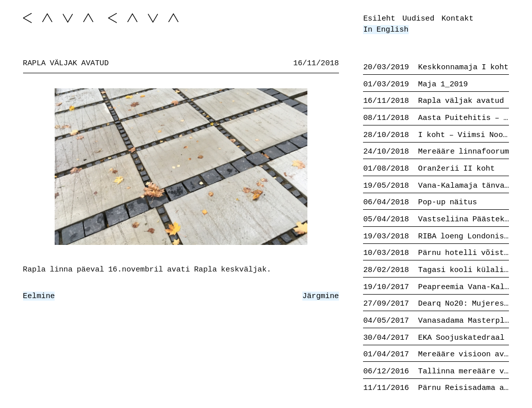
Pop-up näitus (420, 202)
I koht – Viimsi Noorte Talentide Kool (436, 135)
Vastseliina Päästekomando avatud (436, 219)
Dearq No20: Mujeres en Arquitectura (436, 304)
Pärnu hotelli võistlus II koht (436, 253)
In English (386, 30)
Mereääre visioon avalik (436, 354)
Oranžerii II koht (429, 169)
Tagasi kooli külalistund (436, 270)
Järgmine (321, 296)
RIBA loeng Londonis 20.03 (436, 236)
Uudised (418, 19)
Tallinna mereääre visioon (436, 371)
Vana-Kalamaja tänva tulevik (436, 186)
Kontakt (458, 19)
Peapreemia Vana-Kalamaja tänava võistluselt (436, 287)
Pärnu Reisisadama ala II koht (436, 388)
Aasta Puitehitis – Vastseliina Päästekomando (436, 118)
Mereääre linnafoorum (436, 152)
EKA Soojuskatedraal (434, 338)
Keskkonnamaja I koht (436, 67)
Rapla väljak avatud (433, 101)
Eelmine (39, 296)
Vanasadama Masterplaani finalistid (436, 321)
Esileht (379, 19)
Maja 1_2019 (415, 84)
